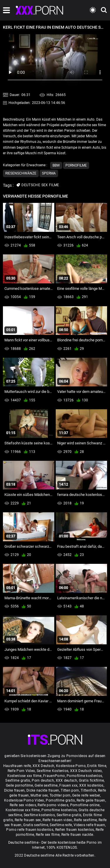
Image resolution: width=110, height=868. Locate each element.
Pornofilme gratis (60, 800)
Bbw (56, 165)
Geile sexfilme (46, 785)
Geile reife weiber (86, 795)
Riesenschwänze (21, 173)
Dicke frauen (15, 790)
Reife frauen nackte (77, 835)
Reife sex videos (23, 805)
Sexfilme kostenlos (39, 815)
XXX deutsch (66, 780)
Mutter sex (39, 795)
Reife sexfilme (85, 820)
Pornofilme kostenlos (84, 776)
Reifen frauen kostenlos (75, 830)
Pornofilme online (85, 805)
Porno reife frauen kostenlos (30, 830)
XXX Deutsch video (86, 771)
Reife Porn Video (21, 771)
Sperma (49, 173)
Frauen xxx (68, 785)
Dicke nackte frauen (43, 790)
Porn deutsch (43, 780)
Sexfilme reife (61, 825)
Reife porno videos (53, 805)
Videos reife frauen (89, 825)
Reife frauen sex (28, 820)
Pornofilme (76, 165)
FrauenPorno (54, 776)
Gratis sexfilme (36, 825)
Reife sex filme (48, 835)
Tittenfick (88, 790)
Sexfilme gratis (18, 780)
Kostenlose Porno (71, 766)
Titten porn (70, 790)
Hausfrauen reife (17, 766)
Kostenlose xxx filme (24, 776)
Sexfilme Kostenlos (53, 771)
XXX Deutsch (43, 766)
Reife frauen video (57, 820)
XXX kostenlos (91, 785)
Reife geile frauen (91, 800)
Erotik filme (97, 766)
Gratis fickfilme (92, 780)
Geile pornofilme (20, 785)
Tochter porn (60, 795)
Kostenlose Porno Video (24, 800)
